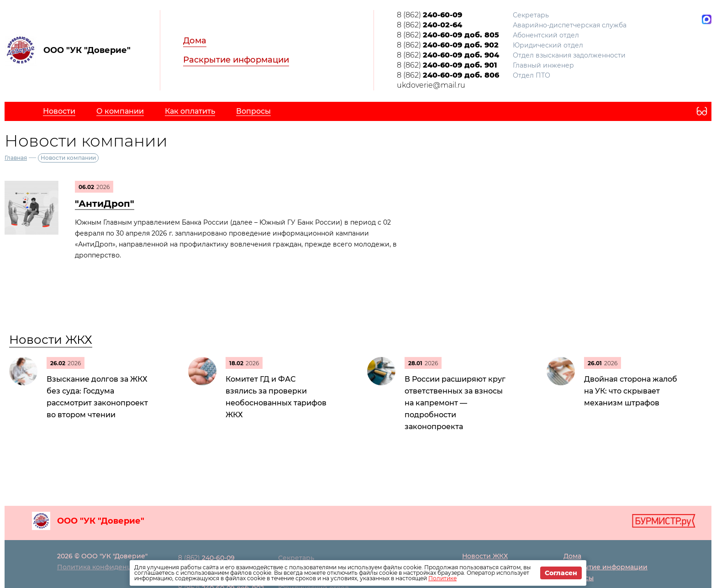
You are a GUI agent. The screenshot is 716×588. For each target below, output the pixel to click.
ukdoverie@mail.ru (431, 85)
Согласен (561, 573)
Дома (195, 41)
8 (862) (429, 15)
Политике (442, 578)
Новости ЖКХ (51, 340)
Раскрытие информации (236, 60)
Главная (16, 158)
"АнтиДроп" (105, 204)
